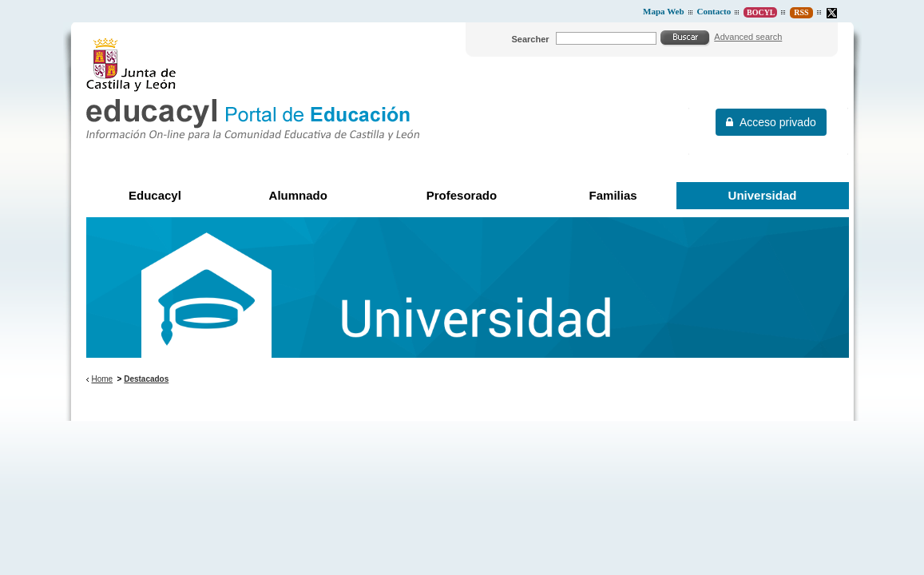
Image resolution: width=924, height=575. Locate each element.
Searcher (530, 39)
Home (102, 379)
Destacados (146, 379)
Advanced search (748, 37)
